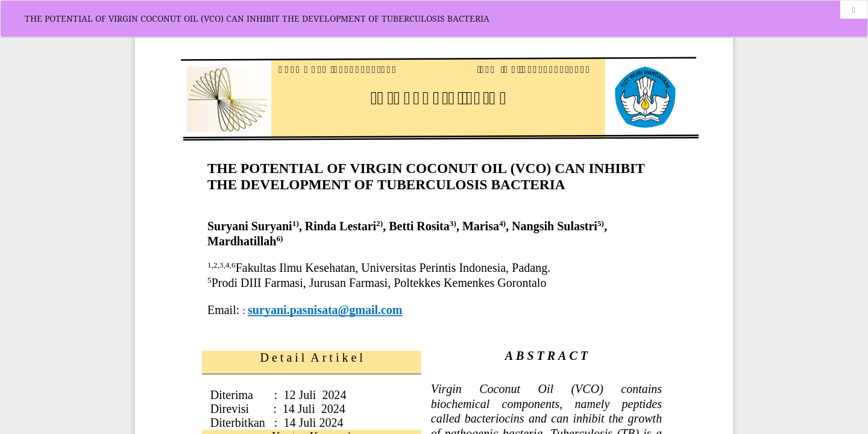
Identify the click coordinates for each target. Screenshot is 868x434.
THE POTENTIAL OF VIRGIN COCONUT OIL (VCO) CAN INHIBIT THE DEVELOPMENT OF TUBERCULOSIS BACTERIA (257, 18)
